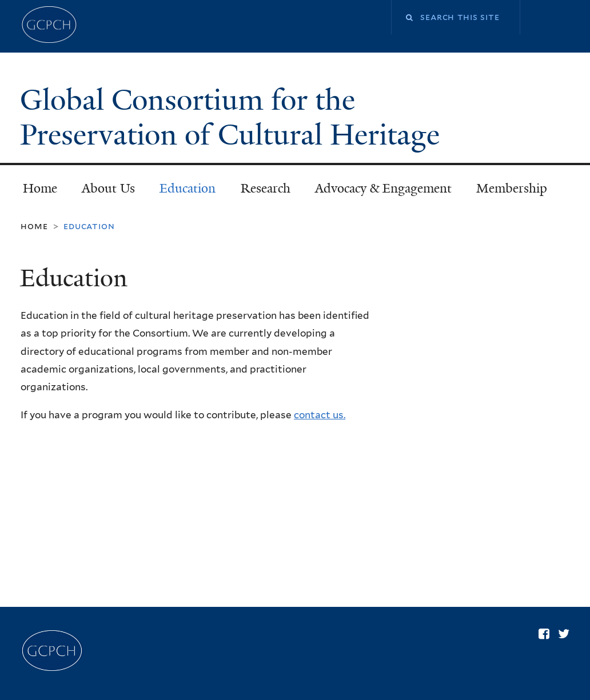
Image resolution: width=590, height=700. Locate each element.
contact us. (320, 415)
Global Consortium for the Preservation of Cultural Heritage (234, 117)
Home (40, 188)
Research (266, 188)
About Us (108, 188)
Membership (512, 188)
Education (188, 188)
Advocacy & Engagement (383, 188)
